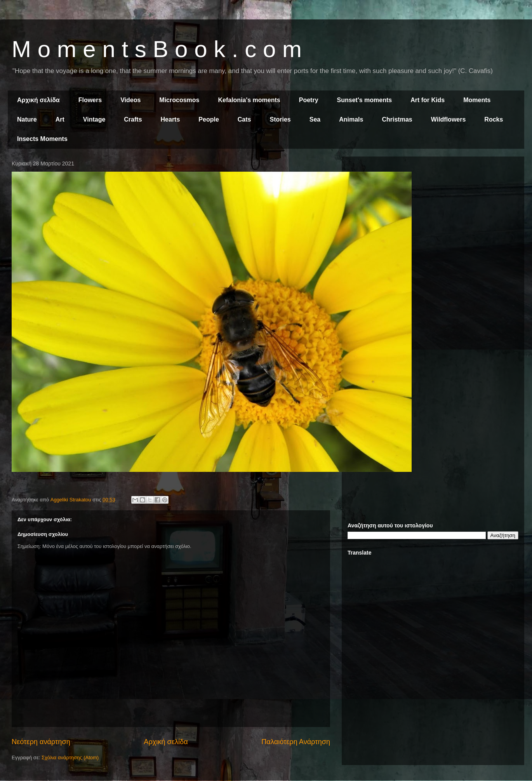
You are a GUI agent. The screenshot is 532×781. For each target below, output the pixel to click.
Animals (351, 119)
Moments (477, 100)
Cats (244, 119)
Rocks (494, 119)
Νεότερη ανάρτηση (41, 742)
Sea (315, 119)
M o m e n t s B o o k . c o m (157, 49)
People (209, 119)
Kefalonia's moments (249, 100)
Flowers (90, 100)
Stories (280, 119)
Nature (27, 119)
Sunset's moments (365, 100)
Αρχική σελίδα (38, 100)
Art (60, 119)
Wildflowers (449, 119)
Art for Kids (428, 100)
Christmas (397, 119)
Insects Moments (42, 139)
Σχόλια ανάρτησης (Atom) (70, 758)
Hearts (170, 119)
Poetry (309, 100)
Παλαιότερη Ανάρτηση (296, 742)
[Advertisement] (433, 217)
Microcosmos (179, 100)
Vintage (94, 119)
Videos (130, 100)
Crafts (133, 119)
